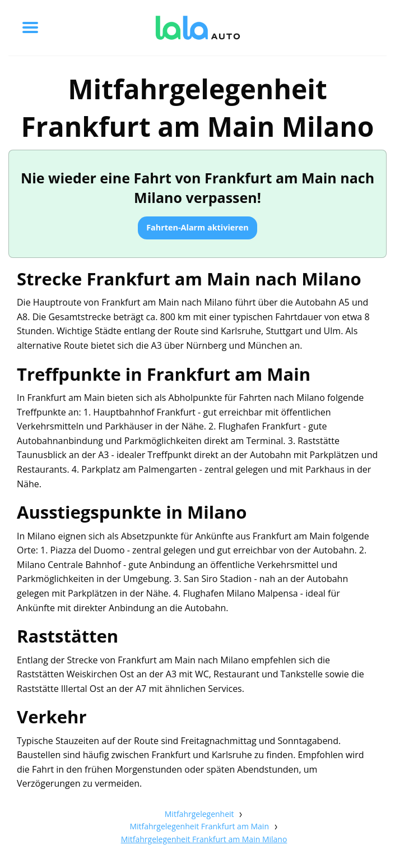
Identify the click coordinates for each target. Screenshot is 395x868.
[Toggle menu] (30, 27)
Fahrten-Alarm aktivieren (197, 227)
